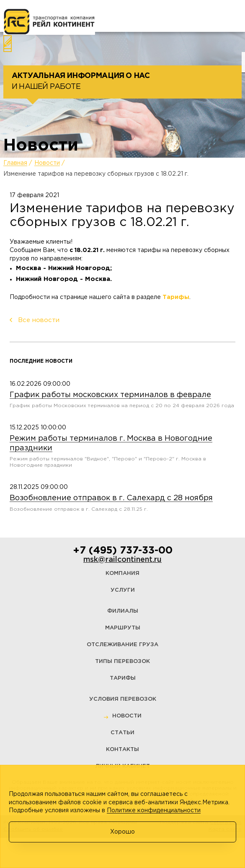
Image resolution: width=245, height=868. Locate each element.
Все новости (39, 320)
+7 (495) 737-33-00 (123, 551)
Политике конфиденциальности (154, 811)
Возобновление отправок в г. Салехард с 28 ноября (111, 498)
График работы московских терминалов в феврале (110, 395)
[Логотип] (49, 22)
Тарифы (176, 297)
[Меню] (18, 16)
